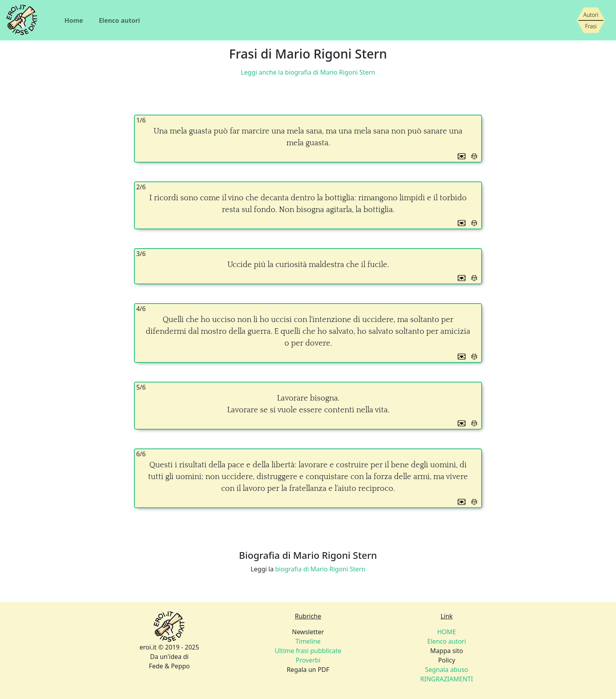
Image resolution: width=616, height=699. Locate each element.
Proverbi (308, 660)
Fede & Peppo (169, 666)
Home (74, 20)
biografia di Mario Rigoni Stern (321, 569)
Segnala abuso (447, 670)
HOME (447, 632)
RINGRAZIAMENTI (447, 679)
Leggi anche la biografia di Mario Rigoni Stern (308, 72)
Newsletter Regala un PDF (308, 651)
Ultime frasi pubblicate (308, 651)
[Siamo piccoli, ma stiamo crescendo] (591, 20)
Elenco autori (119, 20)
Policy (447, 670)
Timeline (308, 641)
